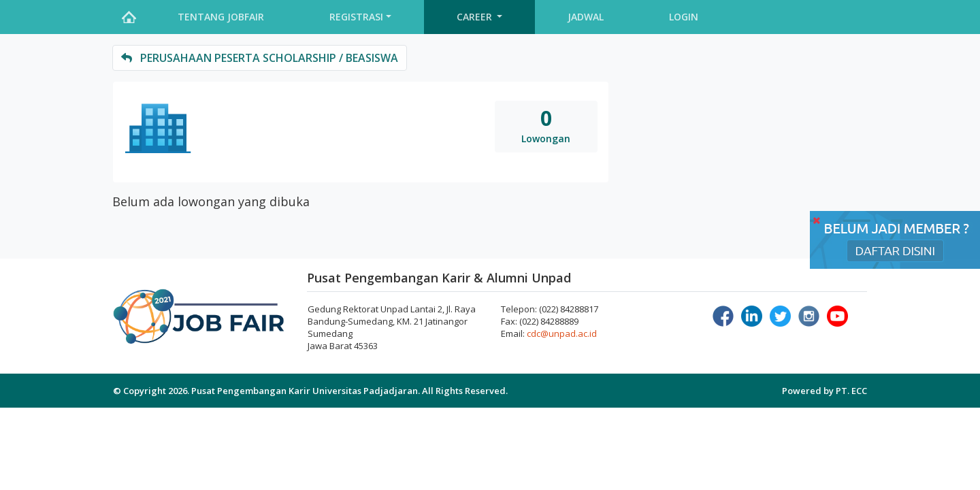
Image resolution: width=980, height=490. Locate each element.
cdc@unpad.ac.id (562, 333)
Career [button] (476, 17)
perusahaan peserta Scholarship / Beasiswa (260, 58)
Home (129, 17)
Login (684, 17)
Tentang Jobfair (221, 17)
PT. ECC (851, 391)
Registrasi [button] (356, 17)
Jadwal (586, 17)
